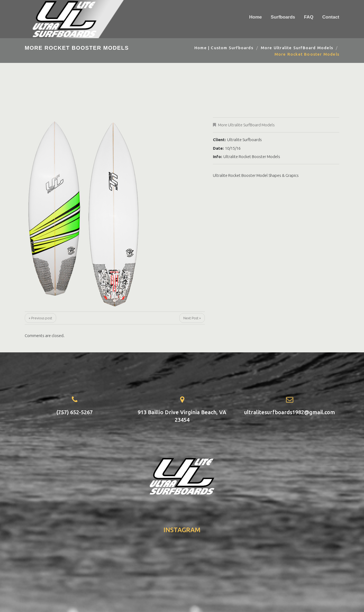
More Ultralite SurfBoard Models (297, 48)
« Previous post (40, 318)
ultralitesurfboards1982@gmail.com (290, 412)
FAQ (309, 17)
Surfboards (283, 17)
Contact (331, 17)
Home (256, 17)
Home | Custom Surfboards (224, 48)
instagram (182, 530)
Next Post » (192, 318)
